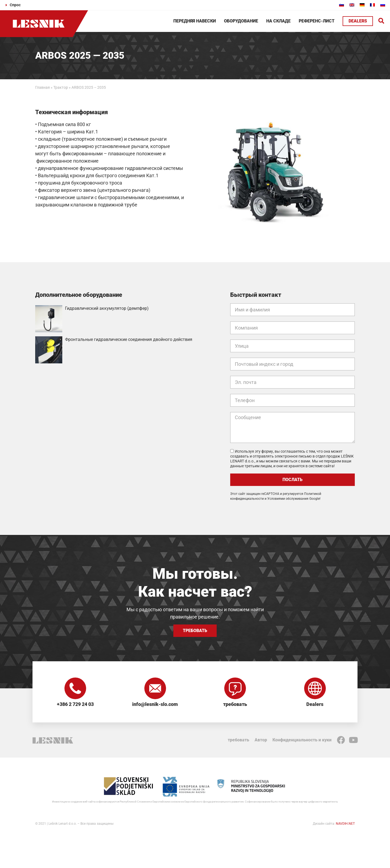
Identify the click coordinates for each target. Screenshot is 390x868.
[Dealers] (315, 688)
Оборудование (241, 21)
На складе (278, 21)
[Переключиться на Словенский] (342, 5)
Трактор (61, 87)
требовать (235, 704)
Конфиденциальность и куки (302, 740)
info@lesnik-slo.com (155, 704)
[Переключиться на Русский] (383, 5)
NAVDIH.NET (345, 824)
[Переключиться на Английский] (352, 5)
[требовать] (235, 688)
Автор (261, 740)
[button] (381, 21)
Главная (43, 87)
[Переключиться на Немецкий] (362, 5)
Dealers (315, 704)
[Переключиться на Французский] (372, 5)
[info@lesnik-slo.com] (155, 688)
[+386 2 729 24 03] (75, 688)
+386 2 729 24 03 (75, 704)
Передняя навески (195, 21)
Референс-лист (317, 21)
